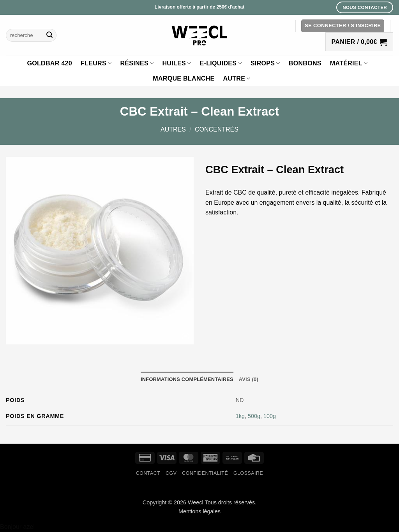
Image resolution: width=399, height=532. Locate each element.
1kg (240, 416)
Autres (173, 129)
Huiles (177, 63)
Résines (137, 63)
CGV (171, 473)
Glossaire (248, 473)
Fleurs (96, 63)
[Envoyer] (49, 35)
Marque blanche (184, 78)
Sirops (265, 63)
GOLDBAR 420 (50, 63)
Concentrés (217, 129)
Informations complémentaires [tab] (187, 379)
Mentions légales (199, 511)
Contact (148, 473)
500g (254, 416)
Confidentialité (205, 473)
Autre (237, 78)
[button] (343, 26)
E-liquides (221, 63)
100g (270, 416)
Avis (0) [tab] (249, 379)
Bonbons (305, 63)
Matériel (349, 63)
